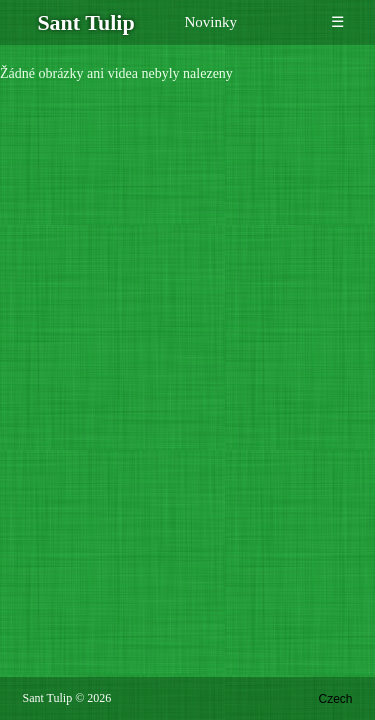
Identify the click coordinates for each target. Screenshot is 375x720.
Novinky (211, 22)
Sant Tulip (48, 698)
